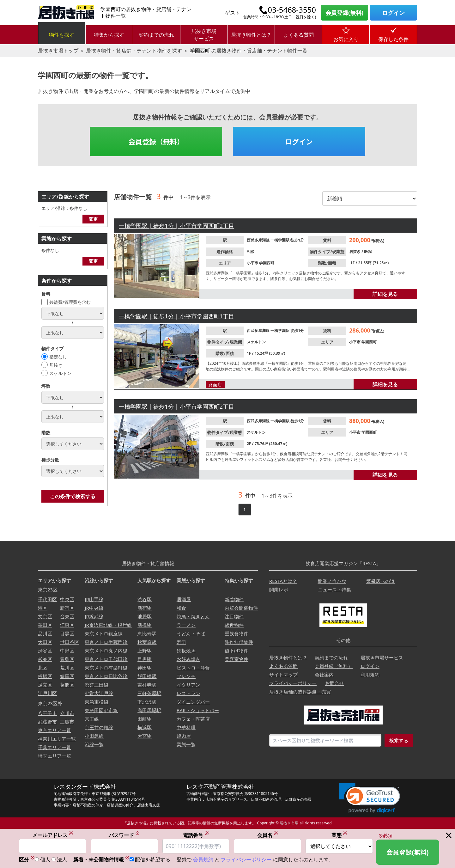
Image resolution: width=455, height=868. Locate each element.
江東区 (67, 625)
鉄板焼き (186, 651)
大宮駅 (145, 736)
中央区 (67, 599)
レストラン (188, 693)
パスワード (124, 835)
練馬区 (67, 676)
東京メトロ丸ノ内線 (106, 651)
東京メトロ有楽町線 (106, 668)
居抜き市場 (289, 823)
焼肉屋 (184, 736)
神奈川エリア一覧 (57, 739)
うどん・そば (191, 633)
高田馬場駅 (149, 710)
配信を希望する (153, 859)
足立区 (45, 685)
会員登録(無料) (344, 13)
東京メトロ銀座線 (104, 633)
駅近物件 (234, 625)
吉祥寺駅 (147, 685)
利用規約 (370, 675)
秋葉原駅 (147, 642)
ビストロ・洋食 (193, 668)
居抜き (56, 365)
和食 (181, 608)
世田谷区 (70, 642)
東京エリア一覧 (55, 730)
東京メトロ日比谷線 (106, 676)
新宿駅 (145, 608)
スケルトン (60, 373)
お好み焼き (188, 659)
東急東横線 (97, 702)
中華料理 (186, 727)
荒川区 (67, 668)
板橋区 (45, 676)
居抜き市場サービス (204, 35)
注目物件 (234, 616)
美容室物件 (237, 659)
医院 (368, 251)
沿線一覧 (94, 744)
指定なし (58, 357)
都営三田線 (97, 685)
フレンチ (186, 676)
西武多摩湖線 (259, 240)
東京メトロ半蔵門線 (106, 642)
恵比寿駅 (147, 633)
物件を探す (62, 35)
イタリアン (188, 685)
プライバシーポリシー (293, 683)
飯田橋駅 (147, 676)
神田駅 (145, 668)
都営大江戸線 (99, 693)
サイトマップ (283, 675)
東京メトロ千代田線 (106, 659)
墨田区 (45, 625)
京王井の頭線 (99, 727)
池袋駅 (145, 616)
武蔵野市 (47, 722)
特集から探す (109, 35)
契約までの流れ (156, 35)
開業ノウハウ (332, 581)
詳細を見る (385, 294)
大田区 (45, 642)
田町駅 (145, 719)
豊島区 (67, 659)
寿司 (181, 642)
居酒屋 (184, 599)
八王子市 (47, 713)
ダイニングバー (193, 702)
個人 (45, 859)
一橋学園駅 (280, 240)
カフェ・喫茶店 (193, 719)
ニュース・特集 (334, 590)
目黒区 (67, 633)
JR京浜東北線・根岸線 (108, 625)
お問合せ (335, 683)
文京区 (45, 616)
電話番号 (196, 835)
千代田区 (47, 599)
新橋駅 (145, 625)
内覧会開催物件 (241, 608)
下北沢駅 (147, 702)
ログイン (393, 13)
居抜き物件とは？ (251, 35)
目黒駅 (145, 659)
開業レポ (279, 590)
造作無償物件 (239, 642)
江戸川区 (47, 693)
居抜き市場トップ (58, 51)
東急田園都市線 (101, 710)
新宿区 (67, 608)
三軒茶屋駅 (149, 693)
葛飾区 (67, 685)
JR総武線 (94, 616)
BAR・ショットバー (198, 710)
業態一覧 (186, 744)
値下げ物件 (237, 651)
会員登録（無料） (156, 141)
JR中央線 (94, 608)
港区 (43, 608)
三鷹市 (67, 722)
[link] (370, 798)
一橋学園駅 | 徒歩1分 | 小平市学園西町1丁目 (176, 316)
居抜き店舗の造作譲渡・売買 (300, 692)
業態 (339, 835)
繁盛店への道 (380, 581)
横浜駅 (145, 727)
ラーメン (186, 625)
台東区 (67, 616)
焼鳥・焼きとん (193, 616)
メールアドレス (53, 835)
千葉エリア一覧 (55, 747)
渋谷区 (45, 651)
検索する (399, 740)
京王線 (92, 719)
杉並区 (45, 659)
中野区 (67, 651)
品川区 (45, 633)
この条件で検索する (73, 496)
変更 (93, 219)
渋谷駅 (145, 599)
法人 (62, 859)
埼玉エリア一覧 (55, 756)
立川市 (67, 713)
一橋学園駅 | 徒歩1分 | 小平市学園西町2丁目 (176, 226)
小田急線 (94, 736)
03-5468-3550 (292, 10)
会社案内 (324, 675)
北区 (43, 668)
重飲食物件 (237, 633)
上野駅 (145, 651)
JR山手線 (94, 599)
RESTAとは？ (283, 581)
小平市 (253, 263)
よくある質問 (299, 35)
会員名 (268, 835)
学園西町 (200, 51)
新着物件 (234, 599)
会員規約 (203, 859)
